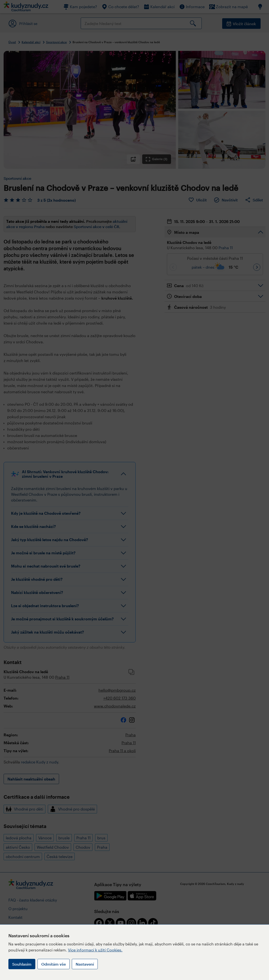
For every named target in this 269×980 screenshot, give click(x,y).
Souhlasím (22, 964)
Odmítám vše (54, 964)
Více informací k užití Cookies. (95, 950)
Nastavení (85, 964)
